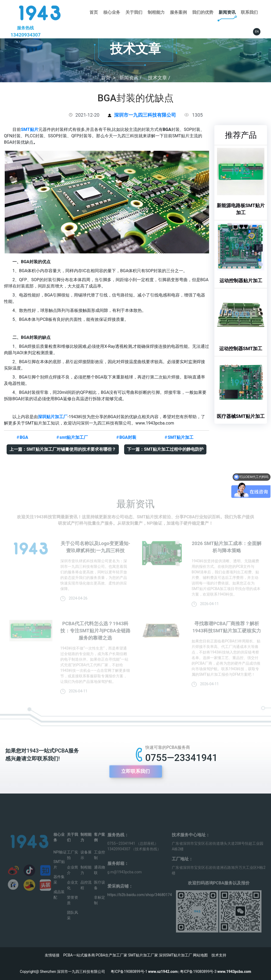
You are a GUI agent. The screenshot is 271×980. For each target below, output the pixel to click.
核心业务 (112, 12)
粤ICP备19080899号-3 (198, 972)
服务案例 (178, 12)
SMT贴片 (30, 129)
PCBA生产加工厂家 (112, 955)
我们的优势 (203, 12)
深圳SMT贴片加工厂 (176, 955)
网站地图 (200, 955)
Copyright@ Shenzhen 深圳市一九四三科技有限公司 (65, 972)
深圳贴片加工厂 (53, 417)
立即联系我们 (135, 771)
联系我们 (249, 12)
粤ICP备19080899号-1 (129, 972)
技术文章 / (159, 78)
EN (257, 32)
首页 (94, 12)
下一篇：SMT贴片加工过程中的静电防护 (165, 449)
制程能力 (156, 12)
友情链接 (52, 955)
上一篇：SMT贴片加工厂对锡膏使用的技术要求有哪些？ (63, 449)
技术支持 (219, 955)
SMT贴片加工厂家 (143, 955)
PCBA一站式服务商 (79, 955)
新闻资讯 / (131, 78)
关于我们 (134, 12)
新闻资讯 (227, 12)
